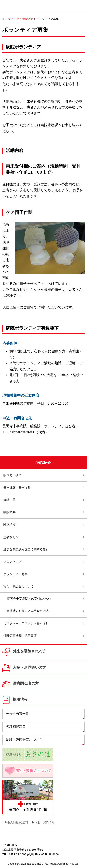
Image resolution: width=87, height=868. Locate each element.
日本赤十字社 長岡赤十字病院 (26, 6)
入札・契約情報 (45, 822)
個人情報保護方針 (19, 822)
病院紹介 (28, 19)
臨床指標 (10, 524)
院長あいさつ (13, 475)
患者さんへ (11, 537)
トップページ (11, 19)
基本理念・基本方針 (17, 487)
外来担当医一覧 (17, 714)
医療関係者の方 (26, 683)
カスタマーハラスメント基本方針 (26, 623)
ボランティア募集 (16, 574)
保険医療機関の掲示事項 (20, 636)
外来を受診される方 (29, 651)
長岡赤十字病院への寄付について (30, 599)
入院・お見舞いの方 (29, 667)
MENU (80, 5)
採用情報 (20, 699)
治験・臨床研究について (24, 740)
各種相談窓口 (16, 727)
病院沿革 (10, 500)
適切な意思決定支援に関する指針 (26, 549)
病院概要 (10, 512)
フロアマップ (13, 562)
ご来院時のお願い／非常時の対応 (26, 611)
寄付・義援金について (19, 586)
